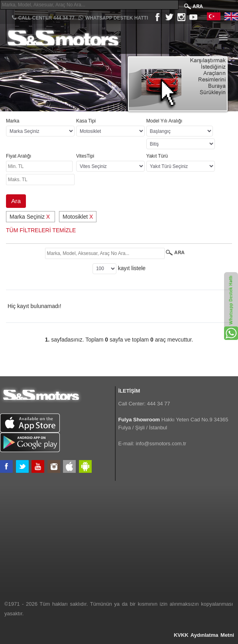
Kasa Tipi (86, 121)
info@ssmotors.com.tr (161, 443)
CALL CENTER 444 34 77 (43, 18)
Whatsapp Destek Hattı (113, 18)
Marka (13, 121)
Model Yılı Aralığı (164, 121)
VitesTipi (85, 156)
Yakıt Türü (157, 156)
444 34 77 (159, 404)
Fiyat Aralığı (19, 156)
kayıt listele (132, 268)
